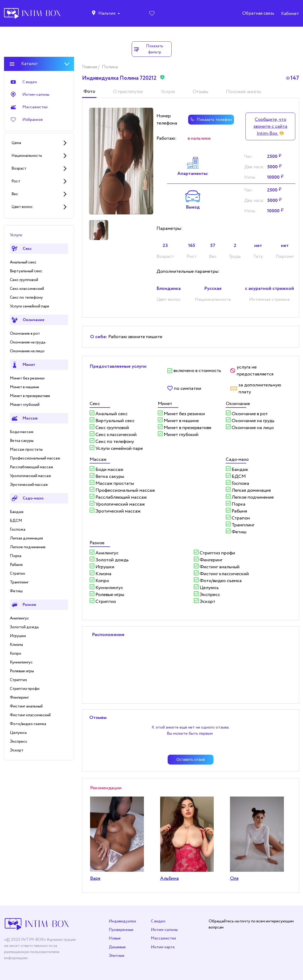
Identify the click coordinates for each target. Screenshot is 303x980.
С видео (158, 921)
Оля (234, 878)
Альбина (169, 878)
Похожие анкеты (243, 92)
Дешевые (117, 947)
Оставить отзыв (191, 759)
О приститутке (128, 92)
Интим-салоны (164, 930)
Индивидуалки (122, 921)
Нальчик (107, 13)
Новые (115, 938)
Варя (95, 878)
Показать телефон (211, 120)
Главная (90, 67)
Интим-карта (163, 947)
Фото (89, 91)
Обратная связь (258, 13)
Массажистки (163, 938)
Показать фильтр (148, 49)
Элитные (117, 956)
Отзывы (200, 92)
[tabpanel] (121, 161)
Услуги (168, 92)
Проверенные (121, 930)
